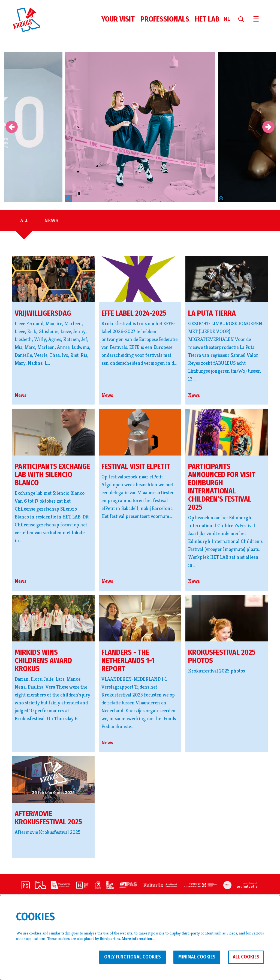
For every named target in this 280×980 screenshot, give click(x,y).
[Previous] (12, 127)
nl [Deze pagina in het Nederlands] (227, 19)
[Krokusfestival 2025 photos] (227, 618)
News (51, 220)
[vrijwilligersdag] (53, 279)
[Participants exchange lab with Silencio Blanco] (53, 432)
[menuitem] (118, 19)
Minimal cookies (197, 957)
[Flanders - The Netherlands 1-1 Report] (140, 618)
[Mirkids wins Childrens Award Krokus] (53, 618)
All (24, 220)
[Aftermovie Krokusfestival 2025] (53, 780)
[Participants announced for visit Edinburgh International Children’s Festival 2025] (227, 432)
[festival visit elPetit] (140, 432)
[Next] (268, 127)
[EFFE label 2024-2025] (140, 279)
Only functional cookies (133, 957)
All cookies (246, 957)
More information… (138, 939)
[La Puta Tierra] (227, 279)
